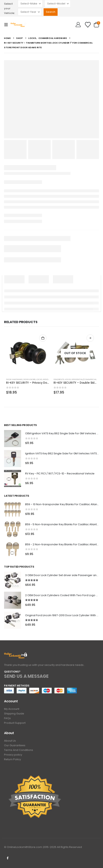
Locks (39, 379)
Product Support (15, 723)
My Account (12, 709)
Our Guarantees (15, 745)
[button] (7, 25)
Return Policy (12, 759)
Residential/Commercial (84, 379)
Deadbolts (59, 379)
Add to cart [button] (43, 338)
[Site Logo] (19, 25)
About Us (10, 741)
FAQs (7, 718)
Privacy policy (13, 755)
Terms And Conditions (19, 750)
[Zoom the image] (16, 655)
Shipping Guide (14, 714)
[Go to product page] (28, 353)
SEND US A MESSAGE (26, 676)
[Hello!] (78, 25)
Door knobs (29, 379)
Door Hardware (14, 379)
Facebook (8, 858)
